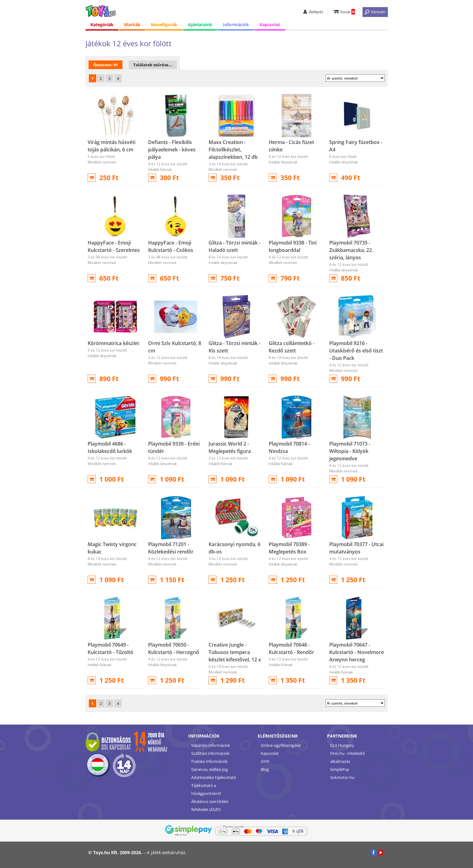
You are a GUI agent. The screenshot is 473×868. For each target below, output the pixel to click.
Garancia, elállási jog (210, 769)
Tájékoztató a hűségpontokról (206, 789)
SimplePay (340, 769)
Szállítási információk (210, 753)
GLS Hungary (342, 745)
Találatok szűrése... (153, 65)
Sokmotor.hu (342, 777)
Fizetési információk (210, 761)
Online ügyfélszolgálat (281, 745)
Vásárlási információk (211, 745)
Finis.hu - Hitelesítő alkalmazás (348, 757)
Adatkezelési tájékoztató (214, 777)
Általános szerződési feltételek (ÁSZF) (210, 805)
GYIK (265, 761)
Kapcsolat (270, 25)
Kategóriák (102, 25)
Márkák (132, 25)
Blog (265, 769)
